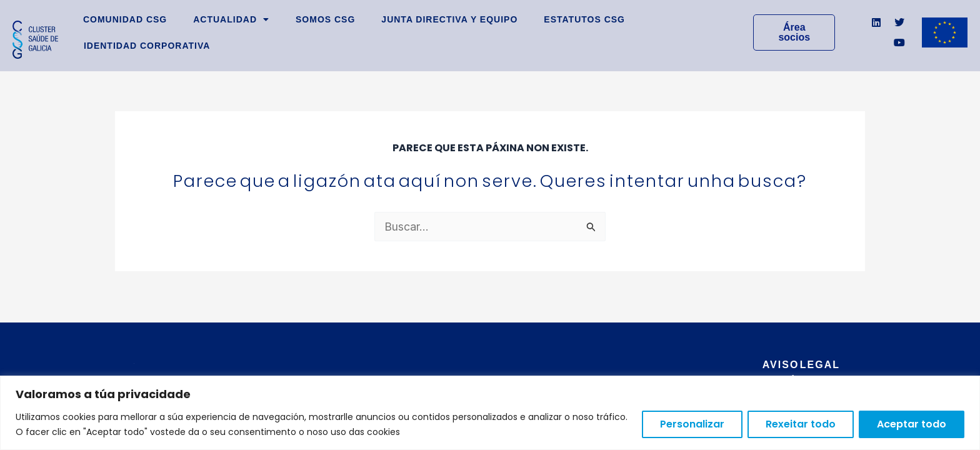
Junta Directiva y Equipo (449, 19)
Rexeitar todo (801, 424)
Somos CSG (325, 19)
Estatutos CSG (584, 19)
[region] (490, 413)
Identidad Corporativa (147, 46)
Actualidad (231, 19)
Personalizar (692, 424)
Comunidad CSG (125, 19)
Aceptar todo (912, 424)
